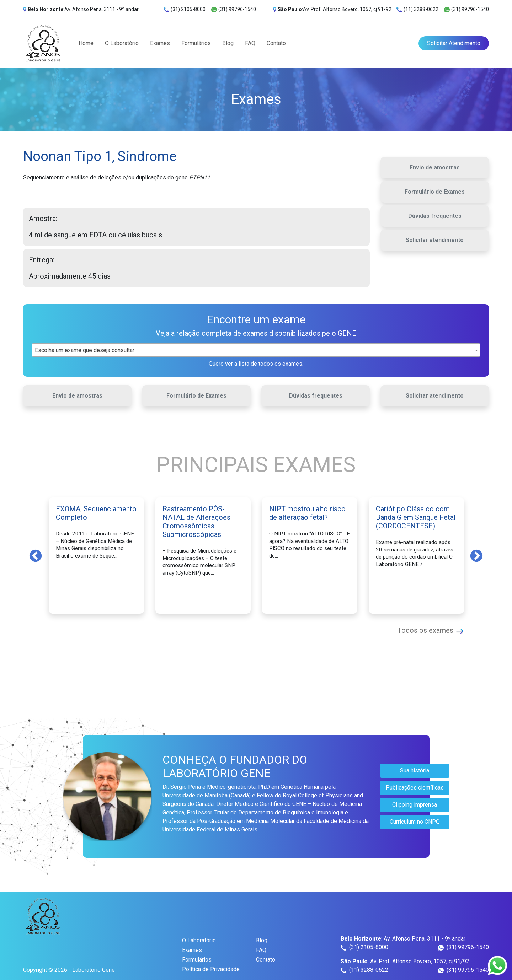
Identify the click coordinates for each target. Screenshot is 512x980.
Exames (160, 43)
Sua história (415, 771)
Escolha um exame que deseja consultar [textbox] (85, 350)
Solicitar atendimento (435, 240)
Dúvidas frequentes (435, 216)
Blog (228, 43)
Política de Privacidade (211, 969)
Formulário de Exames (435, 192)
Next (476, 555)
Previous (36, 555)
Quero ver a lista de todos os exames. (256, 364)
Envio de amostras (435, 168)
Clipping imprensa (415, 805)
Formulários (196, 43)
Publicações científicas (415, 788)
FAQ (250, 43)
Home (86, 43)
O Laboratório (122, 43)
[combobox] (256, 350)
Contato (276, 43)
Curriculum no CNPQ (415, 822)
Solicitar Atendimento (454, 43)
